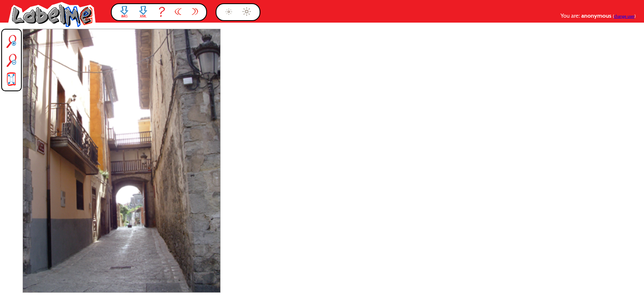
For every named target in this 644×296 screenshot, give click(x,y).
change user (624, 16)
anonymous (597, 16)
